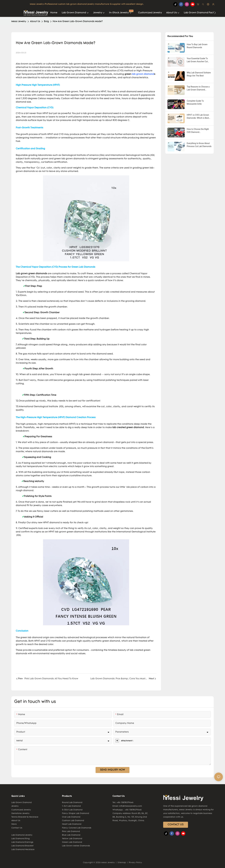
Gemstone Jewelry (20, 813)
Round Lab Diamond (72, 803)
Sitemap (122, 863)
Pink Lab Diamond (71, 832)
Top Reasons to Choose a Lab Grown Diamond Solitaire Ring (198, 88)
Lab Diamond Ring (20, 839)
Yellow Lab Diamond (72, 839)
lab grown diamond (143, 74)
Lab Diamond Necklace (23, 850)
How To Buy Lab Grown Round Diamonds (197, 46)
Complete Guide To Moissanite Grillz (195, 102)
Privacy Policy (135, 863)
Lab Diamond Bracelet (22, 846)
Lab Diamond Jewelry (22, 835)
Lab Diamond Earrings (22, 842)
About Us (35, 21)
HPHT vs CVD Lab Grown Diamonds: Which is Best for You (198, 117)
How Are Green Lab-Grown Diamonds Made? (78, 21)
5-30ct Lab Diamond (72, 810)
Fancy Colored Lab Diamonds (77, 828)
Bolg (46, 21)
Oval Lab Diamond (71, 817)
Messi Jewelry (19, 21)
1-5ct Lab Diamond (71, 806)
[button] (215, 13)
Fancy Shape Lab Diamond (75, 813)
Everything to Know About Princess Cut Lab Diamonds (199, 145)
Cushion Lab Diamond (73, 821)
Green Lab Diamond (72, 842)
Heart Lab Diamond (72, 824)
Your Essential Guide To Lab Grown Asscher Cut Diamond (197, 60)
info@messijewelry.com (131, 806)
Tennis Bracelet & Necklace (25, 817)
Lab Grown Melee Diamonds (76, 846)
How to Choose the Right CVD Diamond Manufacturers (198, 131)
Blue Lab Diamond (71, 835)
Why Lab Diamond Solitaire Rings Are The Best (199, 74)
